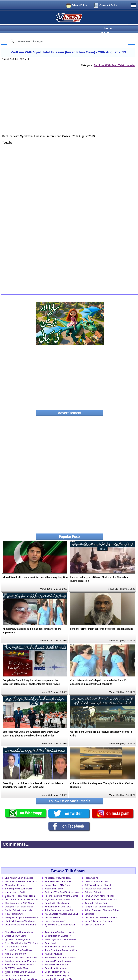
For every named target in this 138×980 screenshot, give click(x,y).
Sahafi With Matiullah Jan (57, 896)
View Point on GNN (15, 907)
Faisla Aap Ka (91, 871)
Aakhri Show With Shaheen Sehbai (102, 903)
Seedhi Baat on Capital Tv (58, 929)
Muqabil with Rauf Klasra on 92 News (60, 951)
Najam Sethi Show (54, 882)
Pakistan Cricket (93, 885)
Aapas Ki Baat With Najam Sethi (21, 950)
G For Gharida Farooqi (16, 940)
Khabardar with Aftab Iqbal (58, 871)
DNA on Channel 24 (94, 918)
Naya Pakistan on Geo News (99, 914)
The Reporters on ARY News (19, 896)
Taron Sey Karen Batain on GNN (61, 943)
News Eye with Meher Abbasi (99, 889)
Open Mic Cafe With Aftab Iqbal (21, 918)
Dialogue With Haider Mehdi (19, 900)
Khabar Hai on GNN (15, 885)
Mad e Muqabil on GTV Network (21, 874)
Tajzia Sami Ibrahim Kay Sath (59, 903)
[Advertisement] (68, 98)
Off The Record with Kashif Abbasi (22, 892)
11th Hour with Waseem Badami (101, 910)
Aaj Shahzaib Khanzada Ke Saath (62, 907)
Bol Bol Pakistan (53, 910)
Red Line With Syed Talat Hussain (114, 58)
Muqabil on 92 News (15, 878)
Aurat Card (50, 936)
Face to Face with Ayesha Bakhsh (62, 889)
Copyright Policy (108, 5)
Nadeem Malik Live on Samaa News (20, 965)
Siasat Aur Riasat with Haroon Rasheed (20, 889)
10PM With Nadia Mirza (17, 961)
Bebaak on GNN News (56, 961)
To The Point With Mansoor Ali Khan (60, 918)
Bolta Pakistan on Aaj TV (57, 965)
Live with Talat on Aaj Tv (57, 968)
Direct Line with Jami (15, 929)
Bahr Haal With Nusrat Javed (59, 940)
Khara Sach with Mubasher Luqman (98, 882)
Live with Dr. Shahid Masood (19, 871)
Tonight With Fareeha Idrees (99, 900)
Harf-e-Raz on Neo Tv (56, 914)
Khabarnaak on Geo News (58, 900)
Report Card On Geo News (18, 943)
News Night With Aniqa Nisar (19, 925)
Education (90, 907)
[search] (67, 34)
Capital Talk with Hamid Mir (18, 903)
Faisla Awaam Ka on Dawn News (21, 972)
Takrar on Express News (17, 968)
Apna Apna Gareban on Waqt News (59, 926)
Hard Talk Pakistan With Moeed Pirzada (21, 914)
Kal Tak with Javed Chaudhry (99, 878)
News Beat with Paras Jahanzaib (101, 892)
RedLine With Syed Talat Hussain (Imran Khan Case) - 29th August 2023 (68, 45)
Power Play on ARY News (58, 878)
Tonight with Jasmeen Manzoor (20, 954)
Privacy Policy (79, 5)
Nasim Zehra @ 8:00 (15, 947)
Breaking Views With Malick (19, 882)
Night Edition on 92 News (57, 892)
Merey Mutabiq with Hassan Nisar (22, 910)
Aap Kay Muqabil (53, 947)
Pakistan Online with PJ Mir (58, 972)
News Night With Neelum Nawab (61, 932)
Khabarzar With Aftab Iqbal (58, 874)
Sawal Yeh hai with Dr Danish (20, 958)
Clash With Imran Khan (96, 874)
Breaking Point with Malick (58, 954)
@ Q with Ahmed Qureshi (18, 932)
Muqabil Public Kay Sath (57, 958)
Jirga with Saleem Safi (96, 896)
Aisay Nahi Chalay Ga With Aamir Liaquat (22, 936)
